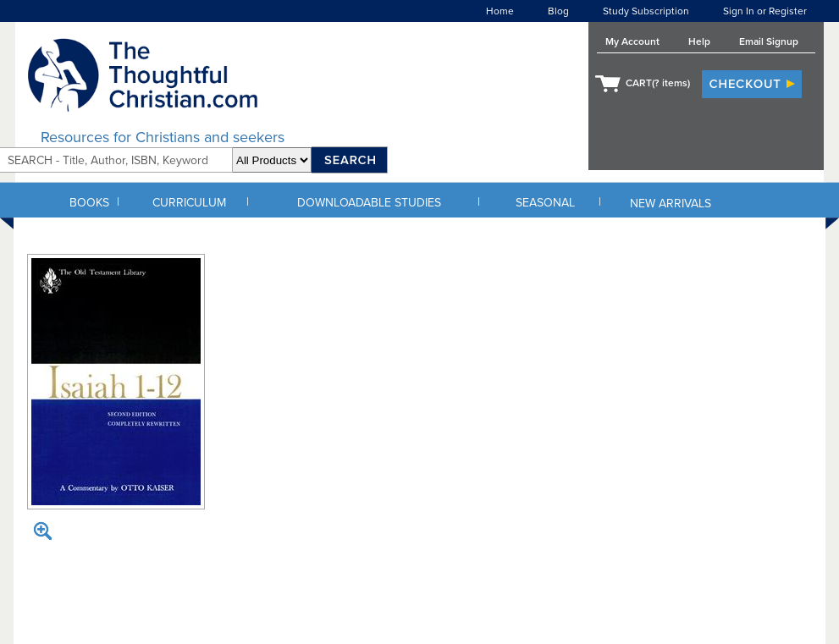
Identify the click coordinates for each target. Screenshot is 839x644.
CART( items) (658, 83)
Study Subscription (646, 11)
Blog (558, 11)
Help (699, 41)
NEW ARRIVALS (671, 204)
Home (500, 11)
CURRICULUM (189, 203)
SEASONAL (545, 203)
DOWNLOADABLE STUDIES (369, 203)
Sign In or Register (765, 11)
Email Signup (769, 41)
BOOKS (89, 203)
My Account (632, 41)
